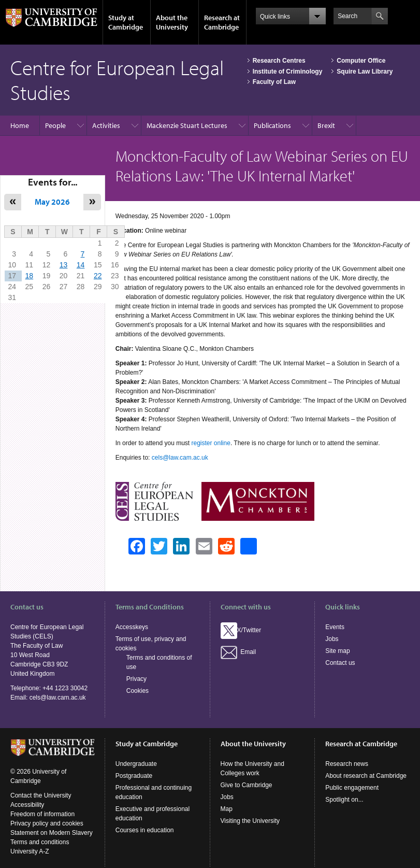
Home (20, 125)
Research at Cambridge (222, 22)
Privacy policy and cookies (47, 823)
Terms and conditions (40, 842)
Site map (337, 651)
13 (64, 265)
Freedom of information (42, 814)
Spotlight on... (344, 800)
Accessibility (27, 805)
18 (30, 276)
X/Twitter (241, 630)
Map (227, 809)
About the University (172, 22)
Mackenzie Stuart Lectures (187, 125)
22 (98, 276)
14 (81, 265)
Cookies (137, 691)
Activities (106, 125)
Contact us (340, 663)
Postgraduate (134, 776)
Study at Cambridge (126, 22)
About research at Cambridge (366, 776)
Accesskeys (132, 627)
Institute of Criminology (288, 72)
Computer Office (361, 61)
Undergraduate (136, 764)
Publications (272, 125)
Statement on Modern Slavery (52, 833)
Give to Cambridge (247, 785)
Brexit (326, 125)
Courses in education (145, 830)
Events (335, 627)
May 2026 (52, 202)
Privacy (136, 679)
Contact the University (41, 795)
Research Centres (279, 61)
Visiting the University (250, 821)
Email (238, 652)
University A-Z (30, 851)
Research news (347, 764)
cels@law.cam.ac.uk (180, 458)
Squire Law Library (365, 72)
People (55, 125)
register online (211, 443)
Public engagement (352, 788)
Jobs (332, 639)
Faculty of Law (274, 82)
